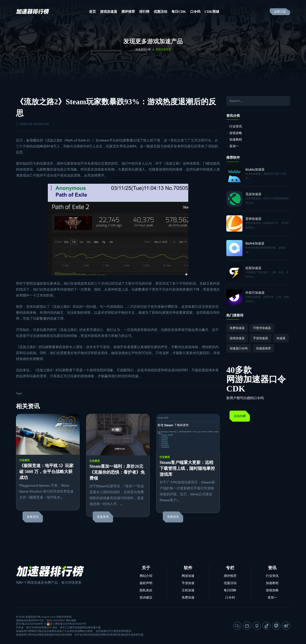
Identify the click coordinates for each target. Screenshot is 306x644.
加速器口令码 (239, 348)
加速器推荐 (263, 348)
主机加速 (188, 590)
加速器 (281, 338)
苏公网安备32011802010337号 (68, 624)
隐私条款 (146, 590)
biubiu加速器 (255, 169)
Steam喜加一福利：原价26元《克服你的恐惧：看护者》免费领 (117, 472)
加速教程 (236, 139)
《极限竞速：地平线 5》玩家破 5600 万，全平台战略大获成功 (46, 472)
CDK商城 (212, 12)
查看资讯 (33, 517)
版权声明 (146, 583)
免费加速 (188, 597)
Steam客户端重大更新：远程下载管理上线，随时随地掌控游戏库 (187, 468)
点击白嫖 (240, 416)
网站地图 (71, 620)
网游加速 (188, 576)
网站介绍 (146, 576)
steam (104, 140)
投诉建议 (146, 597)
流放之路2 (54, 140)
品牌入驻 (280, 12)
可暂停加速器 (262, 328)
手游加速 (188, 583)
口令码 (195, 12)
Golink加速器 (255, 243)
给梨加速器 (253, 268)
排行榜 (144, 12)
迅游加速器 (253, 194)
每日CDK (179, 12)
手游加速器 (261, 338)
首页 (92, 12)
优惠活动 (160, 12)
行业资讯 (24, 460)
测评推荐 (128, 12)
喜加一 (234, 146)
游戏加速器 (109, 12)
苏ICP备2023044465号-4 (31, 624)
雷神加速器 (253, 219)
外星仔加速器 (255, 293)
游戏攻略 (236, 133)
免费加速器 (237, 328)
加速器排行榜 (143, 49)
